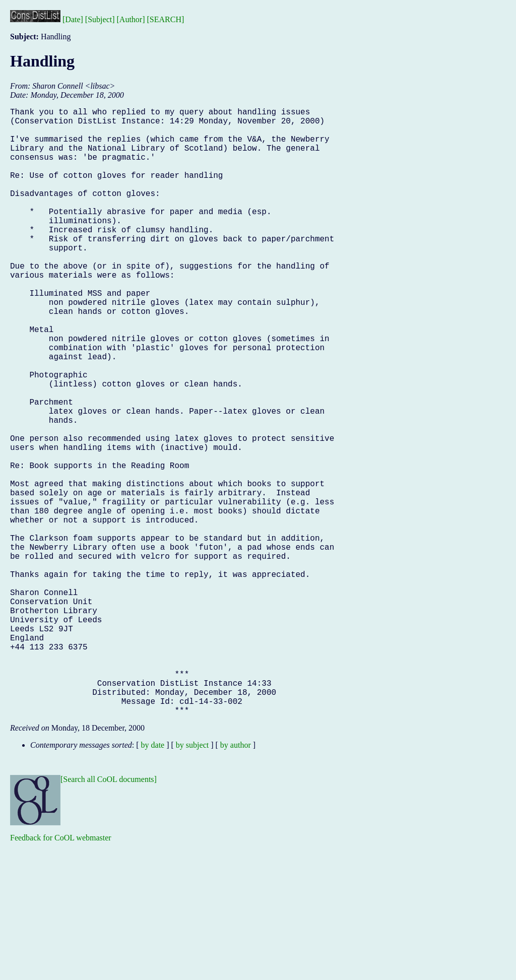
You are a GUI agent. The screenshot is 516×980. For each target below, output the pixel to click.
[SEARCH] (166, 19)
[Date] (73, 19)
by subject (192, 880)
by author (236, 880)
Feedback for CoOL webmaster (61, 973)
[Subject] (100, 19)
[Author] (131, 19)
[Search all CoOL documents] (109, 914)
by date (153, 880)
